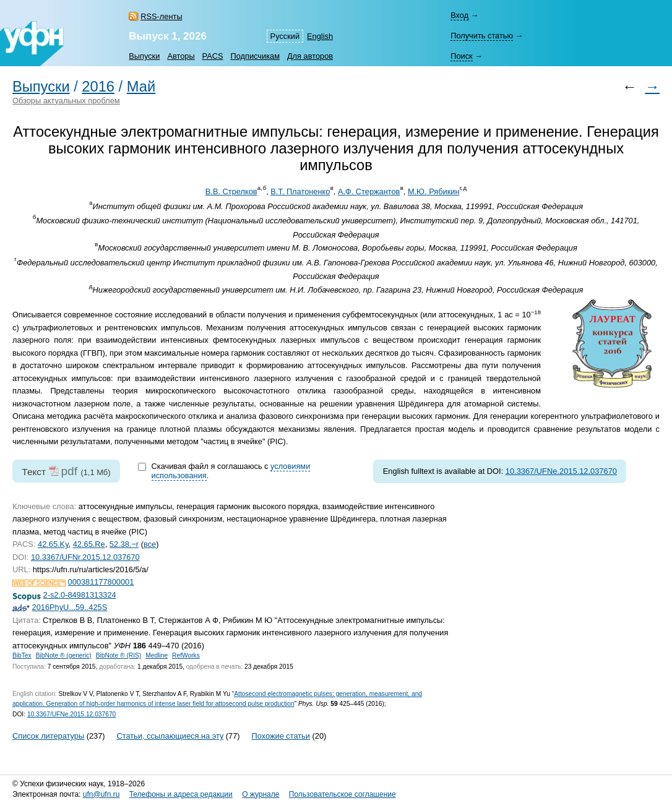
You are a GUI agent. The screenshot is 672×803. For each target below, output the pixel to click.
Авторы (181, 56)
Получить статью (482, 36)
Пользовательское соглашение (342, 794)
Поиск (461, 56)
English (320, 36)
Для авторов (310, 56)
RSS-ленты (161, 16)
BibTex (22, 655)
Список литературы (48, 736)
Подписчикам (255, 56)
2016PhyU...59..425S (70, 607)
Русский (285, 36)
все (150, 544)
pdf (69, 471)
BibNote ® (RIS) (119, 655)
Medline (157, 655)
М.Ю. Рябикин (434, 191)
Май (141, 87)
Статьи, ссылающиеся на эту (170, 736)
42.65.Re (89, 544)
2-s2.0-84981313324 (80, 595)
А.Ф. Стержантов (369, 191)
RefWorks (186, 655)
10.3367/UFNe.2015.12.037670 (561, 471)
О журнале (261, 794)
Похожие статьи (281, 736)
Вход (459, 15)
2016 (98, 87)
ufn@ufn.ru (101, 794)
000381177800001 (101, 582)
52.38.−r (124, 544)
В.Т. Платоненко (300, 191)
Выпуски (144, 56)
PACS (213, 56)
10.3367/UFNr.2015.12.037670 (85, 557)
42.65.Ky (53, 544)
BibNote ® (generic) (64, 655)
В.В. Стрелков (231, 191)
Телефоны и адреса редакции (181, 794)
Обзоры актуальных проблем (66, 101)
